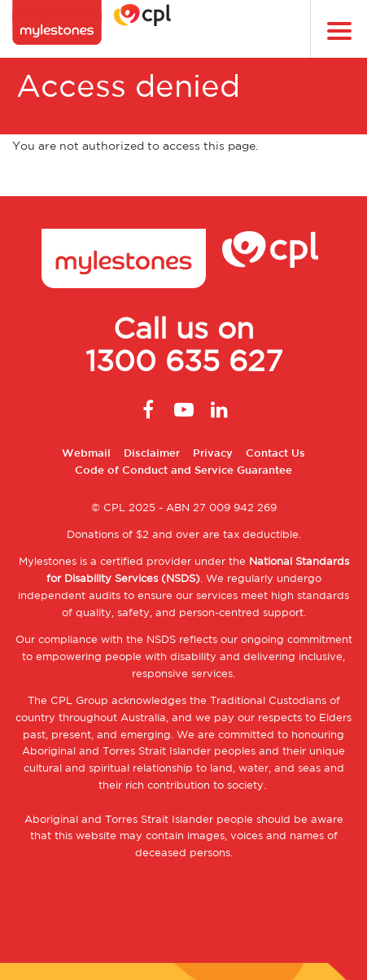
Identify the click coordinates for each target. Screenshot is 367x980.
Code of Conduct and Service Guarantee (183, 471)
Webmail (86, 454)
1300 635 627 (184, 363)
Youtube (184, 409)
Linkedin (220, 409)
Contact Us (275, 454)
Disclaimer (152, 454)
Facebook (148, 409)
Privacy (213, 454)
